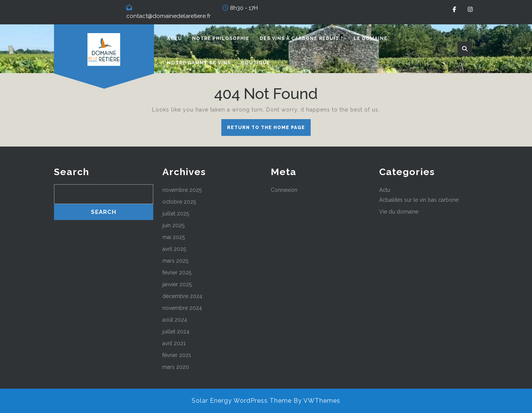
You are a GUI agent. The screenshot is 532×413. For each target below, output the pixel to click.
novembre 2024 (182, 308)
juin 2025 (173, 225)
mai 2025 (174, 237)
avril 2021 (174, 343)
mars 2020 (176, 367)
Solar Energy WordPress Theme (242, 401)
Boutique (256, 63)
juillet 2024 (176, 332)
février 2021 (177, 355)
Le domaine (371, 38)
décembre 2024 (182, 296)
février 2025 (177, 273)
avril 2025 (174, 249)
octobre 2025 (179, 202)
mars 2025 (175, 261)
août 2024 (175, 320)
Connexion (284, 190)
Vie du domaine (399, 212)
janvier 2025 (177, 284)
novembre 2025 (182, 190)
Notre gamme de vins (199, 63)
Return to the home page (269, 129)
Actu (174, 38)
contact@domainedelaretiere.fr (168, 16)
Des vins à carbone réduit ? (302, 38)
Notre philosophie (221, 38)
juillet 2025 (176, 214)
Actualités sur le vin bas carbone (419, 200)
